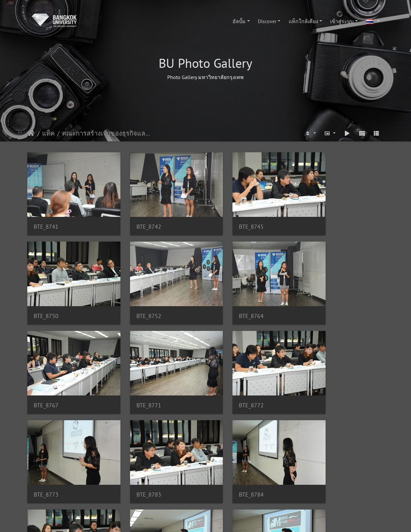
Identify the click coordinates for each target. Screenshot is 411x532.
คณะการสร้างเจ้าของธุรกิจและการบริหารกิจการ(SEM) (106, 133)
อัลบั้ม (239, 21)
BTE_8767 (229, 301)
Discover (267, 21)
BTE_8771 (321, 301)
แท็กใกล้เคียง (303, 21)
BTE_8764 (138, 301)
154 (261, 497)
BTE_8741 (46, 219)
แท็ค (48, 133)
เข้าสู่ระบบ (342, 21)
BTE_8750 (321, 219)
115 (166, 497)
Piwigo (218, 521)
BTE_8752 (46, 301)
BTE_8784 (321, 382)
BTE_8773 (138, 382)
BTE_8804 (229, 464)
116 (185, 497)
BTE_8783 (229, 382)
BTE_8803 (138, 464)
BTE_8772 (46, 382)
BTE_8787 (46, 464)
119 (242, 497)
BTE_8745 (229, 219)
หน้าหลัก (31, 133)
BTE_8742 (138, 219)
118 (223, 497)
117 (204, 497)
